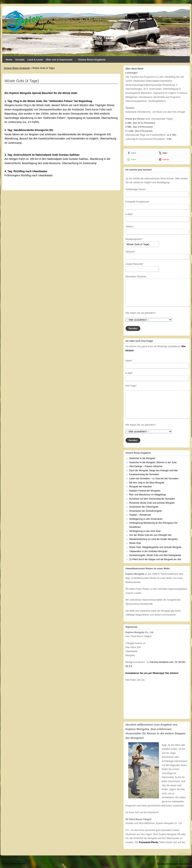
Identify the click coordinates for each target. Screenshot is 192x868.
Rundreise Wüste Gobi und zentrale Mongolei (152, 503)
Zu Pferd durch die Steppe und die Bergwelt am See (155, 559)
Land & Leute (35, 60)
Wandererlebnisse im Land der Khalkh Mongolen (153, 539)
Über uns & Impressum (61, 60)
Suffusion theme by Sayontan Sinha (173, 864)
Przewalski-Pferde (148, 842)
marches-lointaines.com (162, 662)
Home (9, 60)
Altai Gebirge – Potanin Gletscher (146, 466)
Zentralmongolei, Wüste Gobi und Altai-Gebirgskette (155, 555)
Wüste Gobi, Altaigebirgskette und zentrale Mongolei (155, 547)
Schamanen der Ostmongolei (144, 507)
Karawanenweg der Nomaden (144, 474)
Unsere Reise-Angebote (92, 60)
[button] (141, 153)
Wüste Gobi (135, 543)
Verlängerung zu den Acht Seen (145, 531)
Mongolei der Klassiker (141, 487)
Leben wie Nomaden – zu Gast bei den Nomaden (154, 479)
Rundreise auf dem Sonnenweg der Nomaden (152, 499)
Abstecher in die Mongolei (142, 458)
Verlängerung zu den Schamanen (146, 519)
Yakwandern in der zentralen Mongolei (148, 551)
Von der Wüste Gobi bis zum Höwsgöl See (150, 535)
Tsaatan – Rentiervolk (140, 515)
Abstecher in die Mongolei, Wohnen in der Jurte (153, 462)
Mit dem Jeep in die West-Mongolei (147, 483)
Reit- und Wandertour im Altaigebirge (148, 495)
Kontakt (20, 60)
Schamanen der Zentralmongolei (145, 511)
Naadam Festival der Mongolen (145, 491)
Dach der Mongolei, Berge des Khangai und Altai (153, 470)
